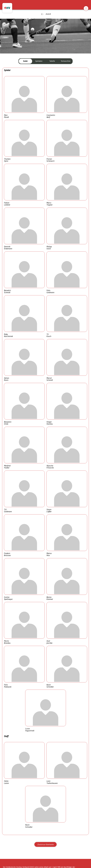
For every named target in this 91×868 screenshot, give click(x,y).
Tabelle (52, 61)
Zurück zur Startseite (45, 844)
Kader (25, 61)
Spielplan (39, 61)
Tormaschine (66, 61)
